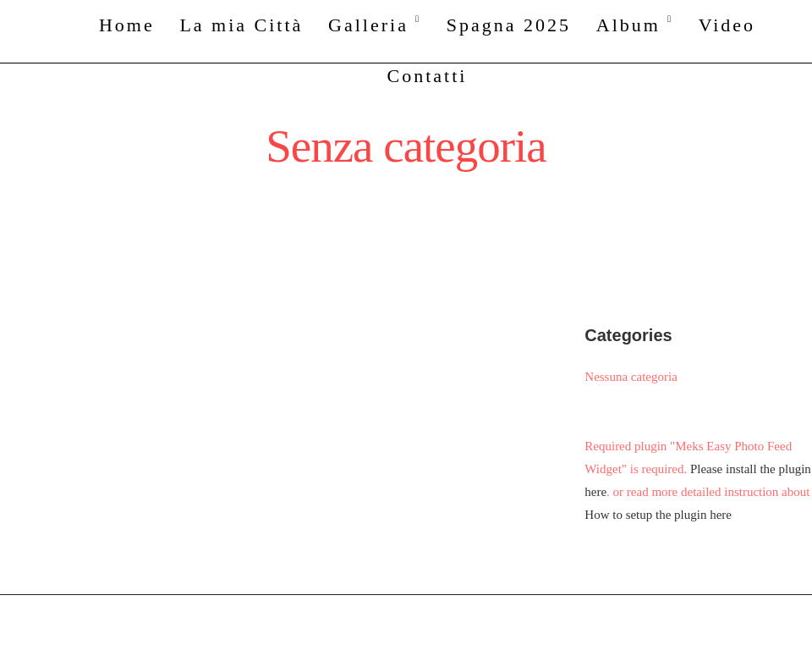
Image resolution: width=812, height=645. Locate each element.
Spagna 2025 (509, 25)
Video (727, 25)
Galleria (368, 25)
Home (127, 25)
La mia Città (241, 25)
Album (628, 25)
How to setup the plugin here (658, 515)
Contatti (428, 76)
